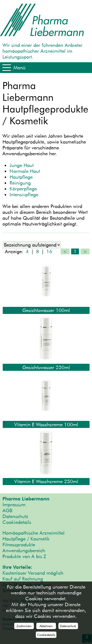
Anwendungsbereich (24, 551)
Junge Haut (22, 165)
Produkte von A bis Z (24, 556)
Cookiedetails (17, 522)
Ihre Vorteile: (17, 567)
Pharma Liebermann (26, 499)
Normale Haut (25, 171)
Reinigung (20, 183)
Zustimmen (24, 626)
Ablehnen (46, 626)
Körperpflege (23, 189)
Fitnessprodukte (19, 545)
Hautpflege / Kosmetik (26, 539)
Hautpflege (21, 177)
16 (49, 251)
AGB (7, 510)
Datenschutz (15, 516)
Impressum (14, 505)
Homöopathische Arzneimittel (33, 533)
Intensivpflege (24, 195)
